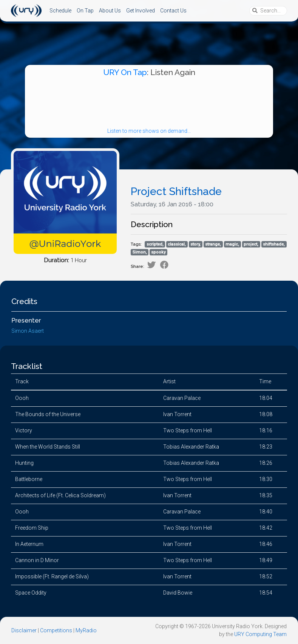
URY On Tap (125, 72)
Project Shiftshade (176, 191)
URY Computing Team (260, 634)
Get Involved (141, 11)
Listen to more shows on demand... (149, 131)
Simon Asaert (28, 331)
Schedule (60, 11)
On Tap (85, 11)
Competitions (56, 630)
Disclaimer (24, 630)
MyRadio (86, 630)
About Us (110, 11)
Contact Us (173, 11)
